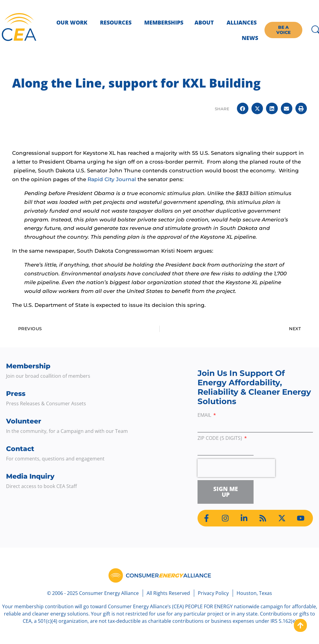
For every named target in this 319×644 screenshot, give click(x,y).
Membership (28, 366)
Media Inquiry (30, 476)
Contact (20, 449)
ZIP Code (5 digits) (220, 438)
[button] (243, 108)
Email (205, 415)
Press (16, 394)
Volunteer (24, 421)
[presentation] (236, 468)
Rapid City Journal (113, 179)
